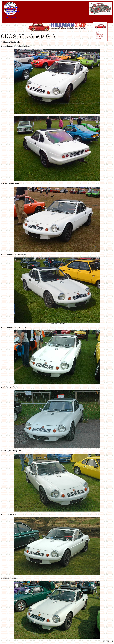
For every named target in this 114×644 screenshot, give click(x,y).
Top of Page (98, 35)
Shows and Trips (12, 7)
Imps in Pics (98, 36)
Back (96, 31)
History (9, 13)
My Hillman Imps (13, 11)
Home (8, 5)
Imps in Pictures (12, 9)
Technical (10, 15)
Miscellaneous (11, 17)
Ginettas (97, 38)
